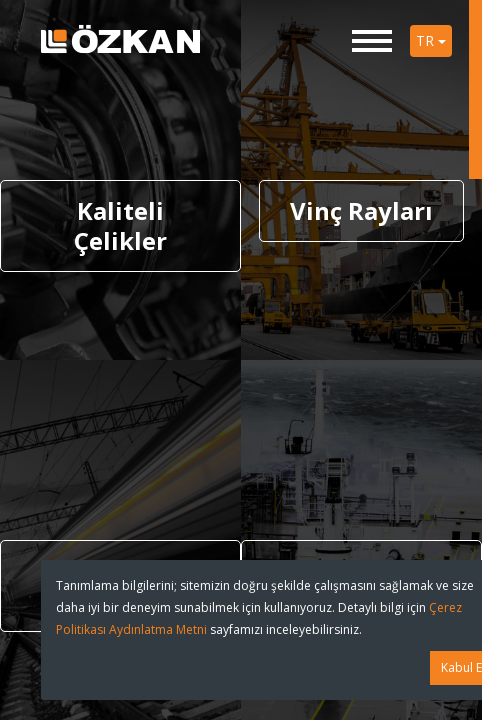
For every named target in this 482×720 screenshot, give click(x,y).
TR (431, 40)
